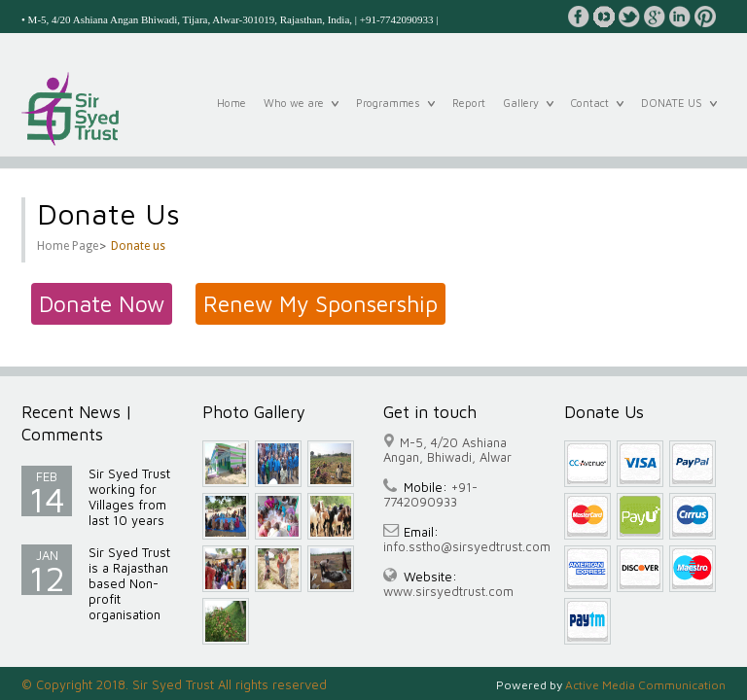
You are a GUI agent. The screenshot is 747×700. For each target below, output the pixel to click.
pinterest (705, 17)
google (655, 17)
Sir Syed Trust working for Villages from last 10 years (129, 497)
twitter (629, 17)
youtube (604, 17)
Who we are (301, 113)
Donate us (138, 246)
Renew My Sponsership (320, 304)
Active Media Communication (645, 685)
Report (469, 114)
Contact (597, 113)
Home (231, 114)
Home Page (68, 246)
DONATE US (679, 113)
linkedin (680, 17)
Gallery (528, 113)
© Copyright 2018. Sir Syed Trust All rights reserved (174, 684)
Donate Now (102, 304)
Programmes (395, 113)
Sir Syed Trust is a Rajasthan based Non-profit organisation (129, 583)
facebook (579, 17)
